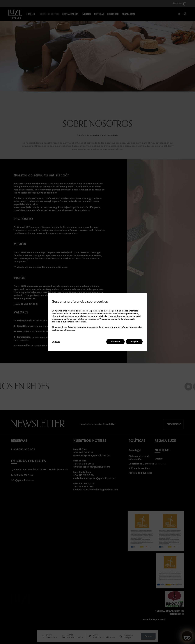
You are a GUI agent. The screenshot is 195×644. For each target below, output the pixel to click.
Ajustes (56, 342)
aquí (67, 327)
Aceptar (134, 342)
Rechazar (115, 342)
